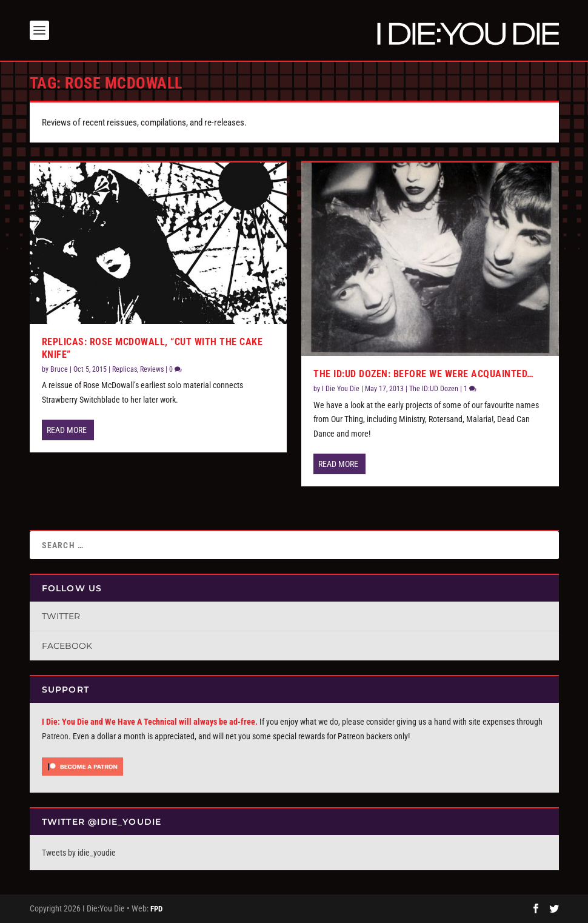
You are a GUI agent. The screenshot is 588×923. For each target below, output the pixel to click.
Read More (67, 430)
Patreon (55, 736)
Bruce (59, 369)
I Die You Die (341, 389)
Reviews (152, 369)
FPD (156, 909)
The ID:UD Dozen (434, 389)
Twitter (61, 616)
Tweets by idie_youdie (79, 853)
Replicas (125, 369)
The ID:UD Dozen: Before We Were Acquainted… (424, 374)
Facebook (67, 646)
